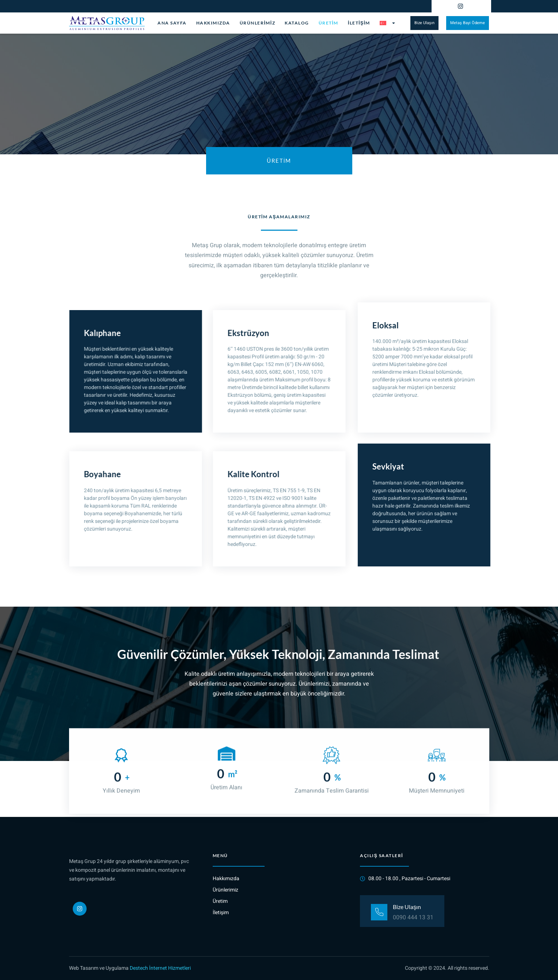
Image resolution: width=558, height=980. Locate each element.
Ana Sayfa (172, 23)
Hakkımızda (213, 23)
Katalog (297, 23)
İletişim (359, 23)
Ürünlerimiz (257, 23)
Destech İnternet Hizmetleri (160, 968)
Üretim (329, 23)
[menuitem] (388, 23)
